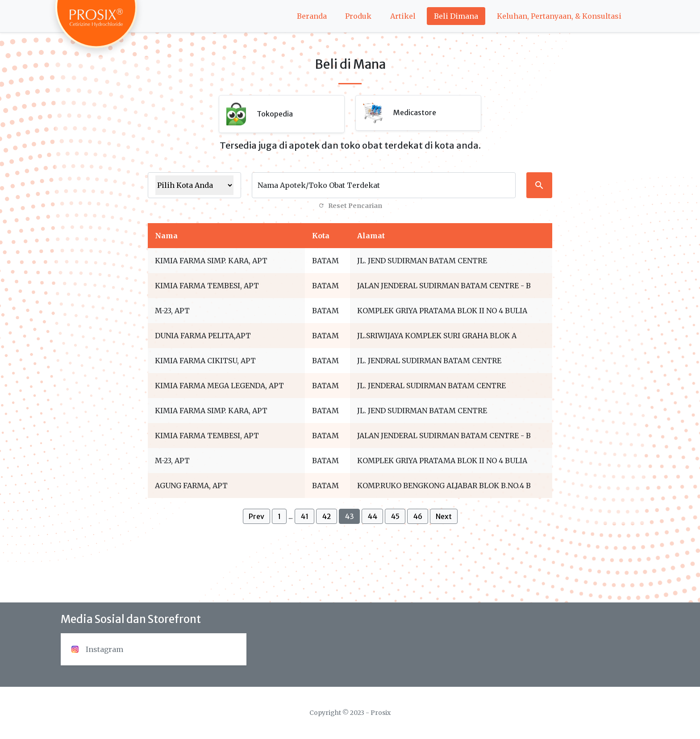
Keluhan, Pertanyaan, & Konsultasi (559, 16)
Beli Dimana (456, 16)
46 (418, 516)
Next (444, 516)
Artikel (403, 16)
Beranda (312, 16)
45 (395, 516)
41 (304, 516)
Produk (358, 16)
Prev (256, 516)
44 (372, 516)
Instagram (97, 649)
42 (327, 516)
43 (349, 516)
